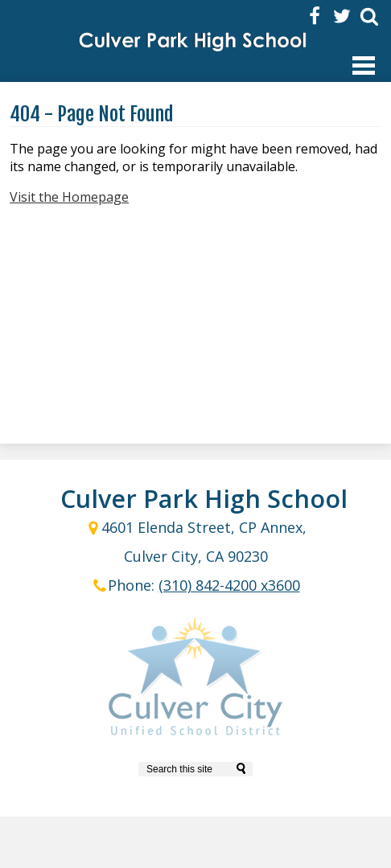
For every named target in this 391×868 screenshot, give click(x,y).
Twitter (342, 16)
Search (369, 16)
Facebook (315, 16)
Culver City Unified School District (195, 679)
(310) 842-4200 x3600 (229, 585)
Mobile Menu (364, 66)
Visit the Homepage (69, 197)
